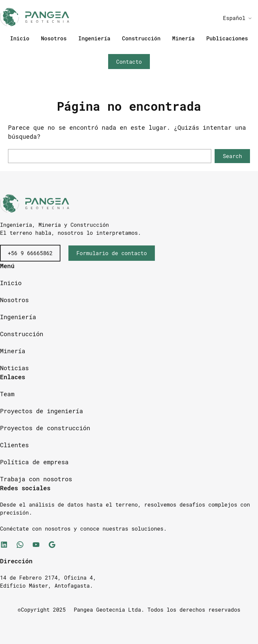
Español (234, 18)
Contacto (129, 62)
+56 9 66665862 (30, 253)
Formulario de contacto (112, 253)
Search (232, 156)
